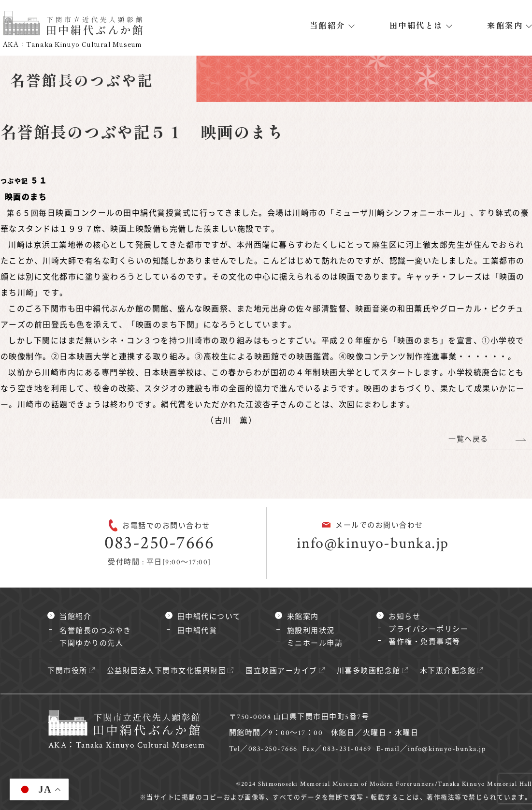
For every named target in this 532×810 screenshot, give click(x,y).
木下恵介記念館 (448, 671)
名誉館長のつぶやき (95, 631)
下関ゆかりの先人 (91, 643)
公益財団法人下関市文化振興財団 (167, 671)
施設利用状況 (311, 631)
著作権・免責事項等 (424, 642)
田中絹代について (209, 617)
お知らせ (404, 617)
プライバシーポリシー (428, 629)
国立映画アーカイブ (281, 671)
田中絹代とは (416, 25)
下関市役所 (67, 671)
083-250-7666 (159, 543)
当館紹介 (328, 25)
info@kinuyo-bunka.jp (373, 543)
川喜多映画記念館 (369, 671)
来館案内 (505, 25)
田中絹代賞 (197, 631)
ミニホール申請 (315, 643)
